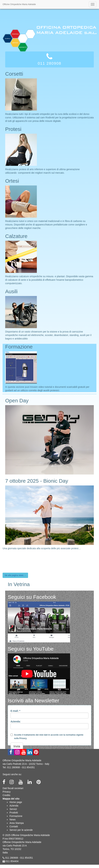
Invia (17, 746)
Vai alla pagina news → (15, 575)
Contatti (14, 826)
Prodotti (14, 813)
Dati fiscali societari (13, 788)
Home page (16, 802)
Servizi (13, 809)
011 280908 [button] (49, 59)
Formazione (16, 816)
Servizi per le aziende (21, 830)
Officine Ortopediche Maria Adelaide (19, 4)
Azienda (14, 806)
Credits (6, 795)
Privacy (7, 792)
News (13, 820)
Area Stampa (17, 823)
